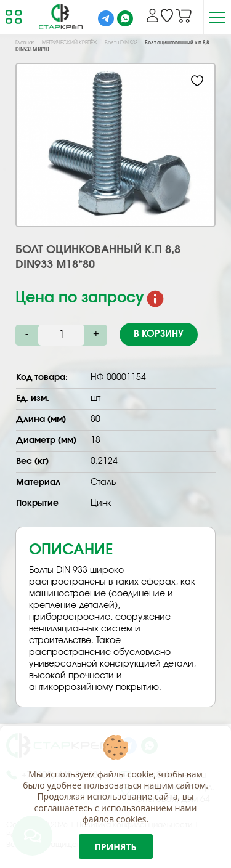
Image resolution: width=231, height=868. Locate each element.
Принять (116, 847)
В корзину (159, 334)
